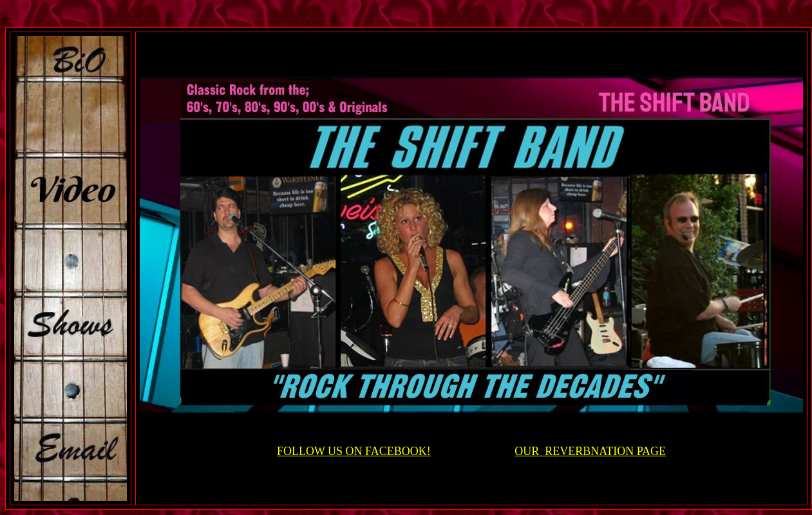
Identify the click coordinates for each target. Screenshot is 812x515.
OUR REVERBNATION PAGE (590, 451)
